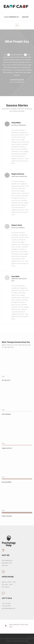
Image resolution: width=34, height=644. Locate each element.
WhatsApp (25, 17)
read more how (17, 627)
